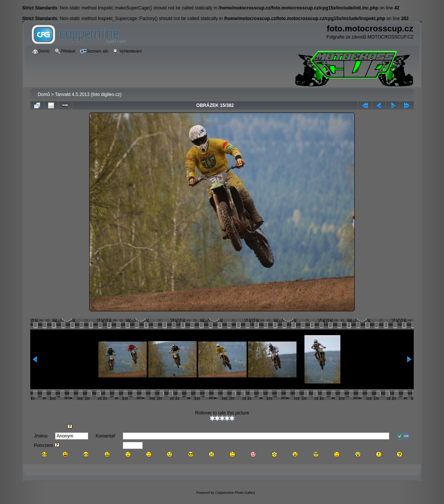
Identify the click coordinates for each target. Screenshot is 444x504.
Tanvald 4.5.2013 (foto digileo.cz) (88, 94)
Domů (44, 94)
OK (403, 436)
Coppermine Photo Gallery (235, 493)
